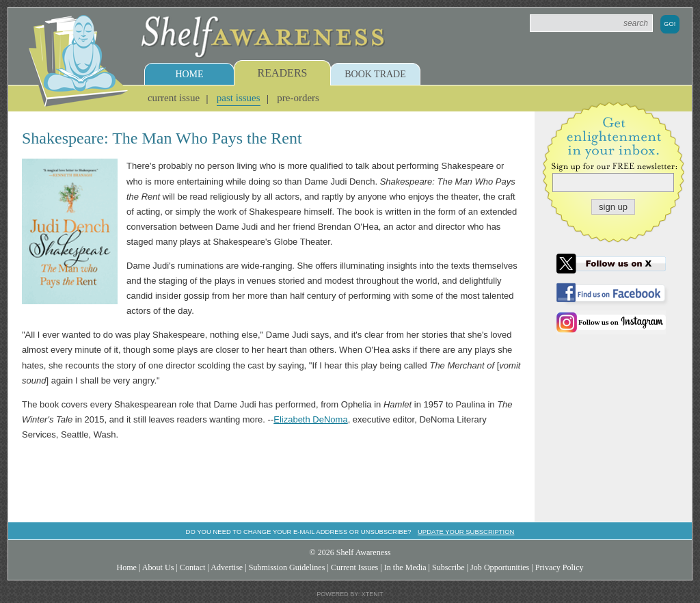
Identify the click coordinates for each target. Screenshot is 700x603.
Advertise (227, 567)
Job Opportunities (500, 567)
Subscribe (448, 567)
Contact (193, 567)
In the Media (405, 567)
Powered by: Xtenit (350, 594)
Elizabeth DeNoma (310, 419)
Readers (283, 73)
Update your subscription (466, 532)
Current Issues (354, 567)
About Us (158, 567)
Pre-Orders (298, 98)
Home (189, 74)
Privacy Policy (560, 567)
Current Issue (174, 98)
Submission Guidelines (287, 567)
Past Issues (239, 98)
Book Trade (375, 74)
